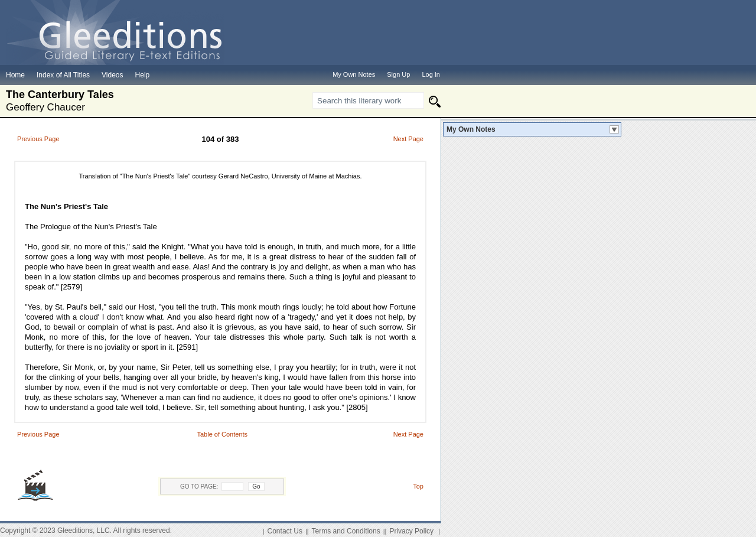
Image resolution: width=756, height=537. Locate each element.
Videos (112, 75)
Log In (431, 74)
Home (15, 75)
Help (143, 75)
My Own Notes (471, 129)
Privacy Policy (411, 531)
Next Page (408, 139)
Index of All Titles (63, 75)
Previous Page (38, 139)
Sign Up (398, 74)
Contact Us (285, 531)
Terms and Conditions (346, 531)
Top (418, 486)
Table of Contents (222, 434)
